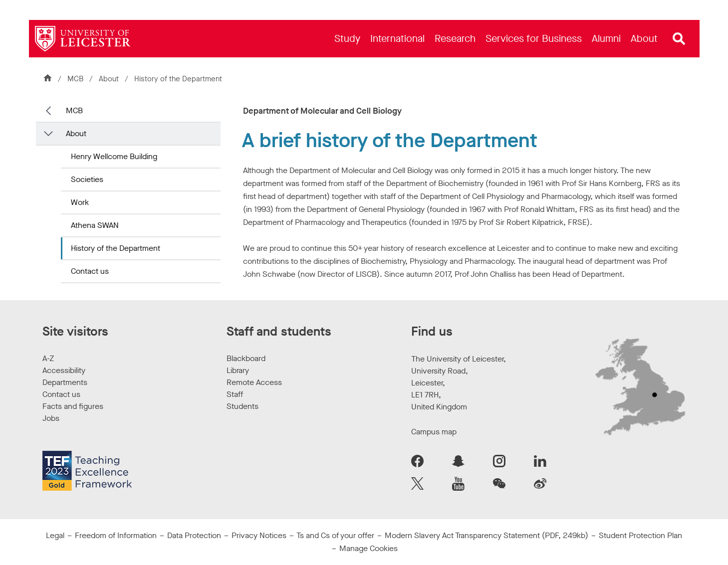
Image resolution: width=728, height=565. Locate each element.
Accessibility (64, 370)
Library (238, 370)
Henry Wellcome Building (114, 156)
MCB (75, 79)
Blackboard (246, 358)
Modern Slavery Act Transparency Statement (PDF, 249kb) (486, 535)
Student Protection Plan (640, 535)
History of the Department (116, 248)
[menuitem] (347, 39)
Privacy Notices (259, 535)
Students (243, 406)
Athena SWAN (95, 225)
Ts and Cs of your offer (335, 535)
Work (80, 202)
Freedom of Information (116, 535)
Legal (55, 535)
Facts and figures (73, 406)
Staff (235, 394)
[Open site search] (679, 39)
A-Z (48, 358)
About (109, 79)
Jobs (51, 418)
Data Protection (194, 535)
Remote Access (254, 382)
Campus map (434, 432)
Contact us (90, 271)
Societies (87, 179)
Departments (65, 382)
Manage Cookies (368, 548)
